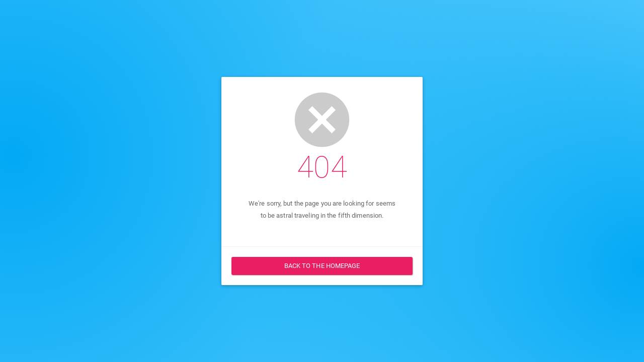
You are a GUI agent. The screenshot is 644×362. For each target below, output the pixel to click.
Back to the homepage (322, 266)
